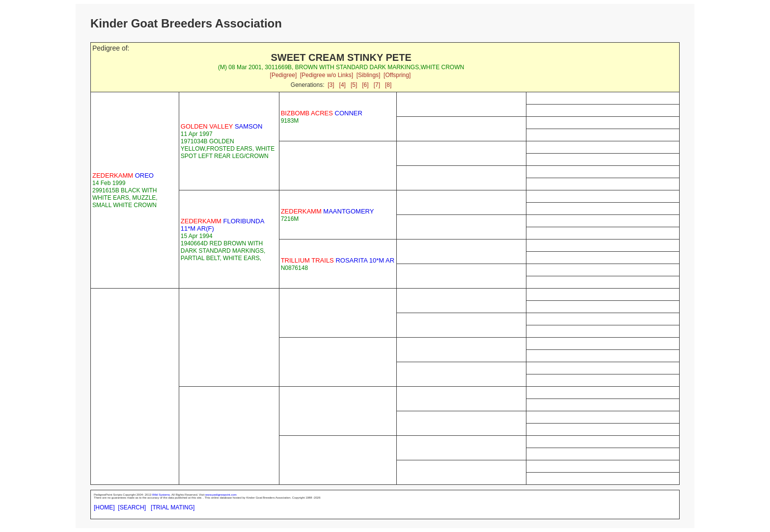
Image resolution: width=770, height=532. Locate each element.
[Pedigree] (284, 75)
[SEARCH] (132, 507)
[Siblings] (369, 75)
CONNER (322, 113)
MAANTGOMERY (328, 211)
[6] (365, 85)
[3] (331, 85)
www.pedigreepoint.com (221, 495)
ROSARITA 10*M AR (338, 260)
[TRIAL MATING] (173, 507)
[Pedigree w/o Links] (327, 75)
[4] (343, 85)
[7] (377, 85)
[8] (388, 85)
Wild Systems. (162, 495)
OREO (123, 175)
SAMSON (221, 126)
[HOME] (104, 507)
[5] (354, 85)
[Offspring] (397, 75)
